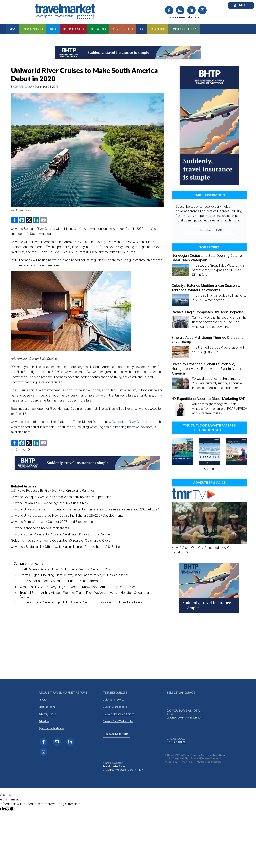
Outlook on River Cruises (130, 422)
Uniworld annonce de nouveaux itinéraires (40, 528)
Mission (43, 700)
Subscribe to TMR (209, 230)
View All (209, 469)
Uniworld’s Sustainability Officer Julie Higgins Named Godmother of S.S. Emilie (65, 547)
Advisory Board (47, 714)
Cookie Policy (171, 762)
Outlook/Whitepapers (115, 707)
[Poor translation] (10, 809)
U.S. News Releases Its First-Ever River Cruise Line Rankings (53, 491)
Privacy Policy (187, 762)
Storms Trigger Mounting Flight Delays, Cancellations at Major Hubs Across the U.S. (77, 575)
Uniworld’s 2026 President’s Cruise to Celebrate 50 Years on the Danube (61, 534)
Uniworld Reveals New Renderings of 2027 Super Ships (49, 503)
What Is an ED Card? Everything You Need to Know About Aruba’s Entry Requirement (78, 587)
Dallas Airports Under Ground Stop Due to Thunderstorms (59, 581)
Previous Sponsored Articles (118, 714)
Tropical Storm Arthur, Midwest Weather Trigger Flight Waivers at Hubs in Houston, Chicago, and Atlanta (86, 595)
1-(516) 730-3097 (176, 742)
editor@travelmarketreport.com (184, 718)
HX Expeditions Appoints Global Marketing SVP (208, 399)
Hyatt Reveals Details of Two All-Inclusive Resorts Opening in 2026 (66, 569)
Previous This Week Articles (118, 721)
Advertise (44, 721)
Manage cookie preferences (209, 762)
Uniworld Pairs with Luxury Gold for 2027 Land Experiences (52, 522)
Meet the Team (47, 707)
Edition (241, 5)
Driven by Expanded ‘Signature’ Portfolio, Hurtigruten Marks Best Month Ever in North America (206, 369)
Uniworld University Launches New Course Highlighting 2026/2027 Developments (67, 516)
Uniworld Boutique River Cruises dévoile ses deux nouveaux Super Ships (61, 497)
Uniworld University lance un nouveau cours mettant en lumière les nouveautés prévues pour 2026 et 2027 (85, 509)
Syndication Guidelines (51, 728)
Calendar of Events (113, 700)
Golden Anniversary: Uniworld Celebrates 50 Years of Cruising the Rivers (61, 541)
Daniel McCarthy (24, 87)
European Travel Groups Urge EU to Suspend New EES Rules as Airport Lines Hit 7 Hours (81, 602)
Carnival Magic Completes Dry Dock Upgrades (208, 312)
